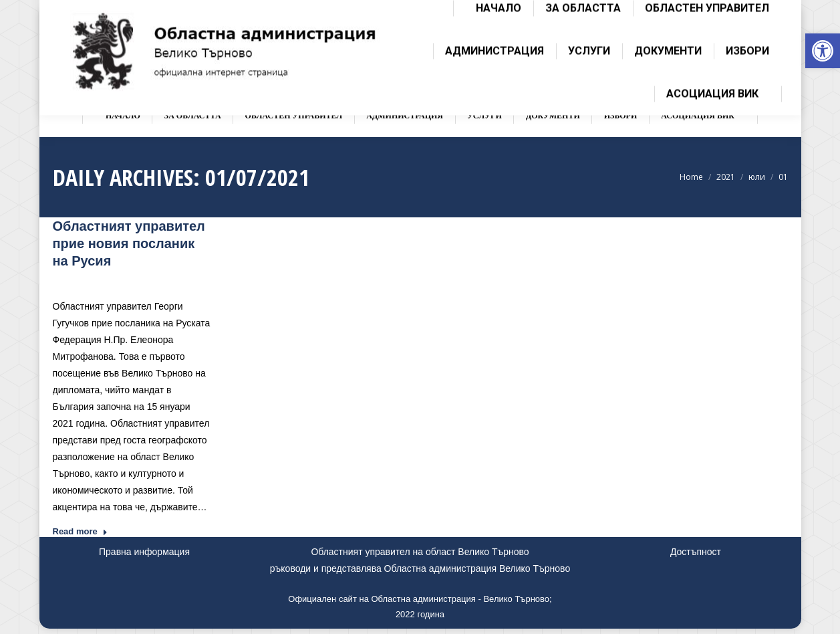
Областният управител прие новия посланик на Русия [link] (129, 243)
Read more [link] (80, 531)
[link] (823, 51)
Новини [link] (157, 281)
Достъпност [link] (696, 552)
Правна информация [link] (144, 552)
